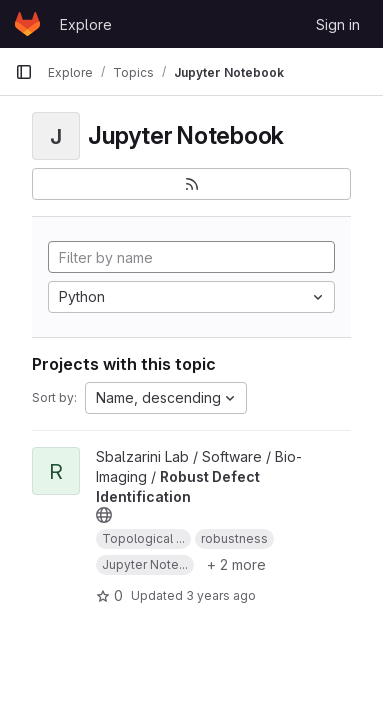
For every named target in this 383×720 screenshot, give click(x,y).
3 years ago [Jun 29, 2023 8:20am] (221, 595)
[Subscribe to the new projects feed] (191, 184)
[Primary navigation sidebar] (24, 72)
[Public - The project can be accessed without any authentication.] (104, 515)
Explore (86, 24)
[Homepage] (27, 24)
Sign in (338, 24)
